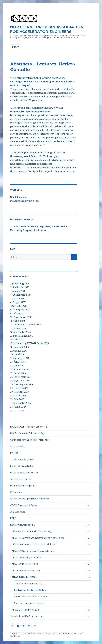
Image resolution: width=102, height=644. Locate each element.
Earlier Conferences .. (22, 525)
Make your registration (22, 466)
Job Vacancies (18, 512)
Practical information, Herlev (29, 603)
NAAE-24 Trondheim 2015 (26, 610)
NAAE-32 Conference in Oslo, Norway (32, 531)
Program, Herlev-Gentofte (28, 584)
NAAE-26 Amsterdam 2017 (26, 571)
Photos (14, 453)
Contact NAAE (18, 446)
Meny (16, 47)
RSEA (13, 518)
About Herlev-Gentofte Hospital (31, 597)
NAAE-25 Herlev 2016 (24, 577)
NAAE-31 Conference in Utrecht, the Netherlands (38, 538)
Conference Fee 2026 (22, 459)
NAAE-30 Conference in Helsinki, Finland (34, 544)
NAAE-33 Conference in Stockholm (29, 427)
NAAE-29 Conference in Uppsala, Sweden (34, 551)
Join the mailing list (20, 479)
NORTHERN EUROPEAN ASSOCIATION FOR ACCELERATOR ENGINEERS (47, 29)
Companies (16, 492)
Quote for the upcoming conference (30, 499)
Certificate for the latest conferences (30, 440)
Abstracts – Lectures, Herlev (30, 590)
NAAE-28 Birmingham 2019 (26, 558)
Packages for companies (23, 486)
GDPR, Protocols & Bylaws (24, 505)
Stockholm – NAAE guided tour (27, 616)
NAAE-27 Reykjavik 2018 (25, 564)
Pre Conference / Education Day (27, 433)
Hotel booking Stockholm (24, 473)
